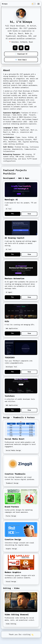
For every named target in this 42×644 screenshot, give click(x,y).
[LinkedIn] (21, 48)
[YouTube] (27, 48)
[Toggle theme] (34, 4)
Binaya (5, 4)
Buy (13, 214)
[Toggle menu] (38, 4)
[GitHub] (15, 48)
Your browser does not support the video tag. (21, 602)
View (29, 214)
